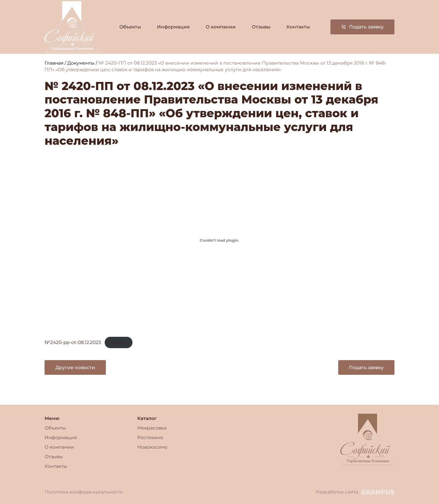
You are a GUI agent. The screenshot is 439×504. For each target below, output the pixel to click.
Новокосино (152, 447)
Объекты (130, 27)
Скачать (119, 342)
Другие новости (75, 367)
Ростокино (150, 437)
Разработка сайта (355, 492)
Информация (173, 27)
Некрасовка (152, 428)
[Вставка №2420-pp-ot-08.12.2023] (219, 240)
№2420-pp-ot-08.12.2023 (73, 342)
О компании (221, 27)
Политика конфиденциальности (84, 492)
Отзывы (261, 27)
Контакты (298, 27)
